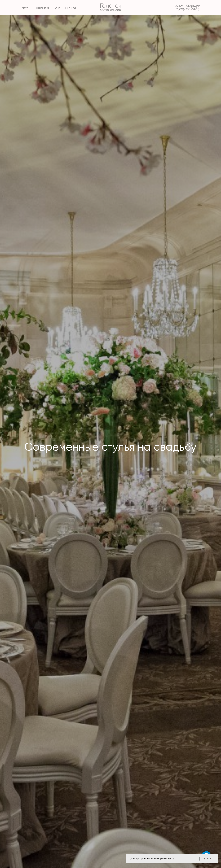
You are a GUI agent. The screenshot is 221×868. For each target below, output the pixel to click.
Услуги (25, 8)
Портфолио (43, 8)
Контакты (70, 8)
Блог (57, 8)
